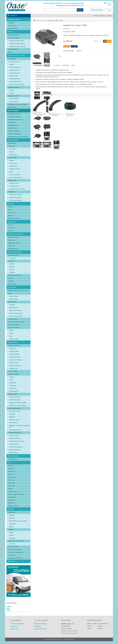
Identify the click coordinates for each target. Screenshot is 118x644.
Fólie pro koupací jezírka (16, 313)
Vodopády (11, 23)
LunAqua (12, 90)
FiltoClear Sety (13, 155)
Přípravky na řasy (13, 249)
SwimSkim (12, 267)
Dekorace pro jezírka (14, 328)
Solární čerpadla (13, 459)
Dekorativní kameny (14, 325)
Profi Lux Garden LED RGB (17, 84)
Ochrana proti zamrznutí (15, 275)
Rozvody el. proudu (13, 96)
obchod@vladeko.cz (72, 633)
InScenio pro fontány (15, 411)
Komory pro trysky (14, 435)
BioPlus (11, 527)
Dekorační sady (12, 497)
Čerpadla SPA (13, 388)
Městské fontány (12, 342)
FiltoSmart (12, 515)
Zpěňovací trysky (14, 363)
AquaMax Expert (13, 128)
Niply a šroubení (14, 453)
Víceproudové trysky (15, 357)
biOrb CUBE (12, 483)
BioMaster (12, 518)
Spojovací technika (14, 420)
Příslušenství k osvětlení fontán (18, 405)
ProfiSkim (12, 264)
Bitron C (10, 210)
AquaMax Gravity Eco (14, 131)
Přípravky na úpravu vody (15, 234)
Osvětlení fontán (13, 394)
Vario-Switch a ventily (15, 430)
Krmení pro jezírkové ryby (15, 558)
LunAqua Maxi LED (14, 73)
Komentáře (65, 65)
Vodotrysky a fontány (14, 35)
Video (73, 65)
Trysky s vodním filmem (15, 360)
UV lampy (10, 204)
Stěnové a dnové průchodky (17, 441)
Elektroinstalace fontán (14, 408)
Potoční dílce (12, 26)
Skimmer (12, 270)
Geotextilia (12, 305)
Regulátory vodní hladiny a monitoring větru (19, 426)
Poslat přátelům (69, 51)
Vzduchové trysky (14, 351)
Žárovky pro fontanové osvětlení (18, 403)
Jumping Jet (12, 348)
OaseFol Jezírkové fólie (15, 316)
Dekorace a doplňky (14, 547)
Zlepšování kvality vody (14, 243)
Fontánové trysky (13, 49)
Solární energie (12, 107)
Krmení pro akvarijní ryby (15, 549)
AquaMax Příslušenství (14, 134)
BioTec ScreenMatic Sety (16, 178)
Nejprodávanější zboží (17, 624)
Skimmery (11, 261)
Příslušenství (12, 192)
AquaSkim (12, 272)
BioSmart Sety (13, 163)
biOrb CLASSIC (12, 477)
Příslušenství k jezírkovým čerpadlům (18, 137)
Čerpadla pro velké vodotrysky (17, 46)
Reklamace (38, 626)
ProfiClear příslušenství (15, 200)
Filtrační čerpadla (41, 21)
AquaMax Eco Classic (14, 114)
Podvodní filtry (12, 143)
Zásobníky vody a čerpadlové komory (18, 290)
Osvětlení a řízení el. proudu (16, 55)
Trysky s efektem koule (15, 366)
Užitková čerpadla (13, 456)
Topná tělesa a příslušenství (16, 552)
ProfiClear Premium (14, 186)
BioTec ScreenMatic (15, 175)
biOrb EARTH (12, 500)
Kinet (72, 639)
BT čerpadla (12, 386)
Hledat (80, 10)
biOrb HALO (12, 480)
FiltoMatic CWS (13, 166)
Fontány (10, 32)
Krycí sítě (11, 278)
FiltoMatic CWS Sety (15, 169)
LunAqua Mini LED (14, 70)
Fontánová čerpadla (14, 38)
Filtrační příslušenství (15, 438)
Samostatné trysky (14, 354)
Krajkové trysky (13, 368)
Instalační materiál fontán (16, 447)
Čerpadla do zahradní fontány (17, 44)
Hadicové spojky (14, 296)
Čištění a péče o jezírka (15, 252)
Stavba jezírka (12, 287)
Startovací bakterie (13, 237)
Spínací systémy (14, 102)
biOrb (9, 463)
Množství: (96, 41)
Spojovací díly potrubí (15, 197)
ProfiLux (11, 93)
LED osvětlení (12, 59)
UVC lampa (12, 544)
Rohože (11, 330)
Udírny (8, 610)
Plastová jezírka (13, 319)
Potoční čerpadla (13, 28)
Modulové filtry (12, 180)
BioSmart (12, 160)
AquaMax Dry (12, 122)
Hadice (10, 293)
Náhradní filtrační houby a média (18, 521)
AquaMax (12, 377)
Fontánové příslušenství (15, 433)
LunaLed (12, 64)
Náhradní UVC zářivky (14, 218)
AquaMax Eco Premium (15, 117)
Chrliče (10, 52)
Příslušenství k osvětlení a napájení (18, 104)
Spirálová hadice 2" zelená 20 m (70, 115)
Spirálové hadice (14, 299)
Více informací (38, 65)
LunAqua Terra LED (14, 62)
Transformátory (13, 423)
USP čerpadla (13, 383)
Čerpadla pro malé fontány (16, 41)
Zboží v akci (11, 561)
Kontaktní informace (40, 629)
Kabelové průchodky (15, 450)
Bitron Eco (11, 216)
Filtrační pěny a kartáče (15, 195)
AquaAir (10, 231)
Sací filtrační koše (14, 444)
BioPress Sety (13, 149)
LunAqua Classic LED (15, 67)
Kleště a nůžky (12, 284)
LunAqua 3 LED (13, 76)
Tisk (79, 51)
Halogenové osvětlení (14, 87)
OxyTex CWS (12, 228)
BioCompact (12, 524)
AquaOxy (11, 225)
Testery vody (12, 240)
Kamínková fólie (14, 308)
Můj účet (109, 5)
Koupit (107, 41)
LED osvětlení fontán (15, 400)
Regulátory (12, 417)
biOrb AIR (11, 466)
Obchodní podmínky (99, 16)
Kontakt (109, 16)
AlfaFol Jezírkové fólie (15, 310)
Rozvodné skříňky (14, 99)
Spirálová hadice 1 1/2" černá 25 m (55, 115)
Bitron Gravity (12, 213)
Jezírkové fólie (12, 302)
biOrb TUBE (12, 474)
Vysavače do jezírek (14, 255)
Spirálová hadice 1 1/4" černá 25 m (40, 115)
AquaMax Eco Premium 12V (16, 120)
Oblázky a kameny (13, 506)
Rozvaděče (12, 414)
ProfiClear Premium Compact (17, 189)
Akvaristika (11, 509)
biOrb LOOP (12, 503)
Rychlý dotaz (14, 626)
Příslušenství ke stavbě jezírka (16, 322)
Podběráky (11, 281)
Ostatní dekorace (13, 492)
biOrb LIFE (11, 469)
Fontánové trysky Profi (14, 346)
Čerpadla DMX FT (14, 391)
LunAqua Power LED (15, 82)
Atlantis (11, 380)
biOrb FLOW (12, 472)
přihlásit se (109, 3)
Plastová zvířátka (14, 339)
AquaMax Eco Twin (13, 125)
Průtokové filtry (12, 158)
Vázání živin (12, 246)
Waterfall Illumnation (15, 79)
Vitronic (10, 207)
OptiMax (11, 532)
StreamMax (12, 538)
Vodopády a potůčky (14, 19)
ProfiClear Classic (14, 183)
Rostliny (11, 333)
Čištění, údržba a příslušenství (16, 494)
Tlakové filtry (12, 146)
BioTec (11, 172)
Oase (8, 608)
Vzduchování (11, 222)
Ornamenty (11, 486)
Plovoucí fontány (13, 371)
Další (59, 56)
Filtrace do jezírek (13, 140)
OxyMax (11, 535)
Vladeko (9, 607)
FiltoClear (12, 152)
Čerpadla (11, 530)
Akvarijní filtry (12, 512)
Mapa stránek (15, 629)
